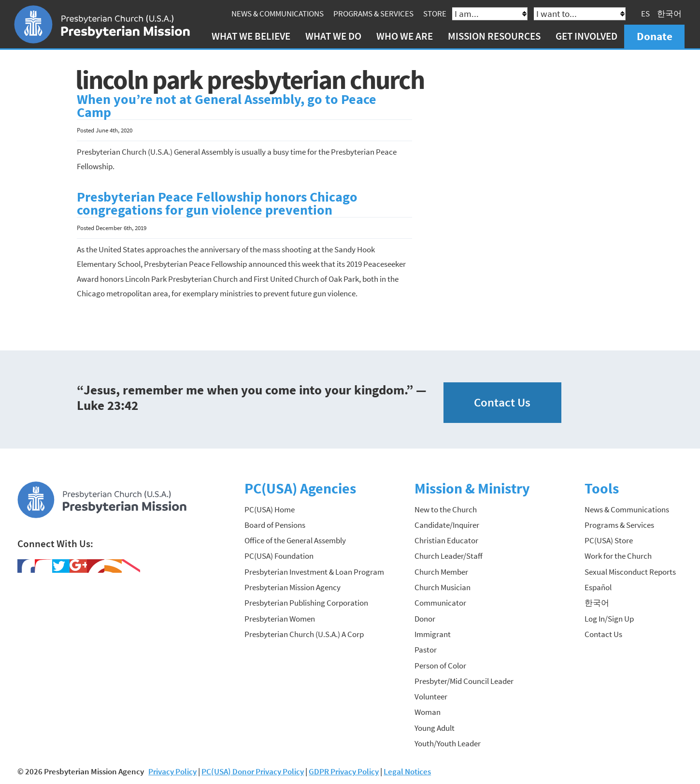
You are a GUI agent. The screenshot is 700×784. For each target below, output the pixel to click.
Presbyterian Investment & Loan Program (314, 572)
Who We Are (405, 36)
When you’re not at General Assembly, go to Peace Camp (227, 106)
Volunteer (431, 697)
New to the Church (446, 509)
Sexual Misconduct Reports (630, 572)
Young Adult (435, 728)
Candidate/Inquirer (447, 525)
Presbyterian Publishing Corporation (306, 603)
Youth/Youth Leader (448, 743)
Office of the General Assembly (295, 540)
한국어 (669, 14)
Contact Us (502, 402)
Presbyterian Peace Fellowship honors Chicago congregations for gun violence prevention (217, 204)
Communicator (440, 603)
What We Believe (251, 36)
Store (435, 14)
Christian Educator (446, 540)
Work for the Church (618, 556)
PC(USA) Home (270, 509)
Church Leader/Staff (449, 556)
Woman (428, 712)
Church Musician (443, 587)
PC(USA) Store (609, 540)
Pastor (426, 650)
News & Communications (278, 14)
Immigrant (433, 634)
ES (645, 14)
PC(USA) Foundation (279, 556)
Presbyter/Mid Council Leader (464, 681)
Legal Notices (407, 771)
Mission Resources (494, 36)
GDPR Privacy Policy (344, 771)
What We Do (333, 36)
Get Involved (586, 36)
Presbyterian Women (280, 619)
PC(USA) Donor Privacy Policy (253, 771)
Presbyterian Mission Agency (293, 587)
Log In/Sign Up (609, 619)
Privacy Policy (172, 771)
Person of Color (440, 666)
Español (598, 587)
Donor (425, 619)
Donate (655, 36)
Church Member (441, 572)
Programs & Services (373, 14)
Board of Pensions (275, 525)
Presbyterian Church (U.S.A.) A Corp (304, 634)
